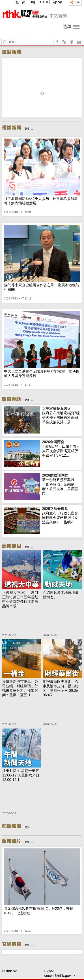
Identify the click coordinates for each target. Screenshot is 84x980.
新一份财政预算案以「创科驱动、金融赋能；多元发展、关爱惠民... (61, 484)
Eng (32, 2)
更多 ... (29, 129)
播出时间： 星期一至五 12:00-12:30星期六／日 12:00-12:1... (21, 775)
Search (7, 39)
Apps (57, 3)
